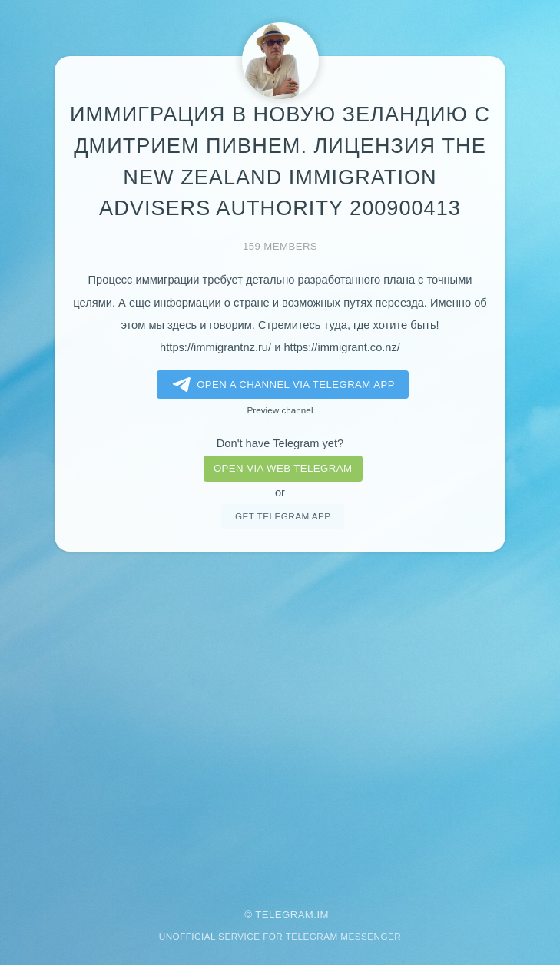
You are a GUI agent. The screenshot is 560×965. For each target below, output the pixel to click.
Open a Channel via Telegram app (281, 385)
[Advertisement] (280, 720)
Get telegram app (283, 516)
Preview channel (280, 410)
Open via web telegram (283, 468)
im (323, 915)
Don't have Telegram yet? (280, 443)
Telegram (284, 915)
